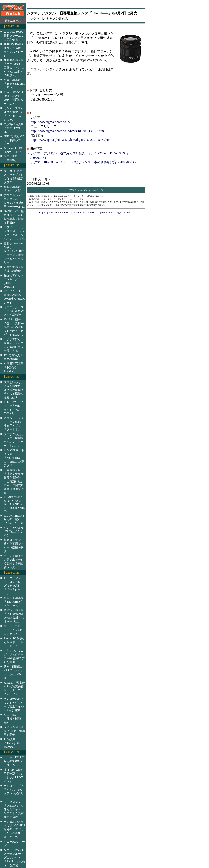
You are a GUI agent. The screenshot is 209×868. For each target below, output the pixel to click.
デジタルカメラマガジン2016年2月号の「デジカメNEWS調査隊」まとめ (14, 829)
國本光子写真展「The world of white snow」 (14, 602)
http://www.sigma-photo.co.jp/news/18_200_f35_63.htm (67, 131)
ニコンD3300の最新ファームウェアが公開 (14, 36)
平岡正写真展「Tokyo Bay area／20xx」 (14, 84)
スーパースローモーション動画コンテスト (14, 630)
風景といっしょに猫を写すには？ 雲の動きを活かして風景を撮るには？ (14, 390)
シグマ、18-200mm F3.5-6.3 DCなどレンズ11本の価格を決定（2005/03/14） (84, 162)
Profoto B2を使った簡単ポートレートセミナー (14, 642)
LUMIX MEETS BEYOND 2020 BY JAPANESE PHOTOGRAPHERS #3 (17, 504)
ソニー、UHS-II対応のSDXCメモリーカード (14, 761)
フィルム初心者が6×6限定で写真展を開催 (14, 731)
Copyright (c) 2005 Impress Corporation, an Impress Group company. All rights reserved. (86, 213)
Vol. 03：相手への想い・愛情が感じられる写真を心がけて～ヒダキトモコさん (14, 327)
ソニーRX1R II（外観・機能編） (13, 719)
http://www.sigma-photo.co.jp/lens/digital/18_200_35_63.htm (71, 140)
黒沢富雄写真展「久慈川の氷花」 (14, 128)
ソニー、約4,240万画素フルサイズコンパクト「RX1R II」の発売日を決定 (14, 858)
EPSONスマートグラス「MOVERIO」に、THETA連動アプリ (14, 458)
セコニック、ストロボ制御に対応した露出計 (14, 311)
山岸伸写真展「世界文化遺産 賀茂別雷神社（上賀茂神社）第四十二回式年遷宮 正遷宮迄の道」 (14, 481)
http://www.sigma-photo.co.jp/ (50, 122)
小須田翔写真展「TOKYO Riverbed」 (14, 368)
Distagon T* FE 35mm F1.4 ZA (13, 150)
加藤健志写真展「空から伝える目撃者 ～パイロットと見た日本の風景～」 (14, 68)
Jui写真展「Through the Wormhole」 (12, 743)
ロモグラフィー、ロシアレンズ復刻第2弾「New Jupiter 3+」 (14, 586)
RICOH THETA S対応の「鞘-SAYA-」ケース (14, 519)
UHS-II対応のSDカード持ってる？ (14, 140)
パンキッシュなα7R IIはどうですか (14, 531)
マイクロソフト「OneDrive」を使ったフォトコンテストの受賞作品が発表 (14, 809)
